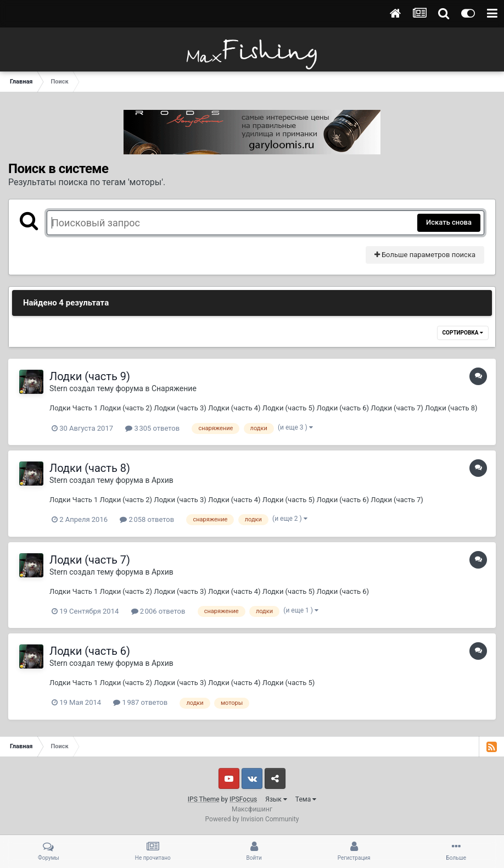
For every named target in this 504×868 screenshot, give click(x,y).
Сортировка (463, 333)
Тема (306, 799)
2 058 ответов (147, 519)
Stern (58, 388)
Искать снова (449, 222)
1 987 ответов (140, 702)
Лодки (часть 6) (90, 651)
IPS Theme (204, 799)
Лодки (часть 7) (90, 560)
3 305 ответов (152, 428)
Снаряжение (174, 388)
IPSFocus (243, 799)
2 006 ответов (158, 611)
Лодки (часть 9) (90, 376)
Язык (276, 799)
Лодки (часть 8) (90, 468)
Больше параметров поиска (425, 255)
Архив (163, 480)
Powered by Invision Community (252, 819)
